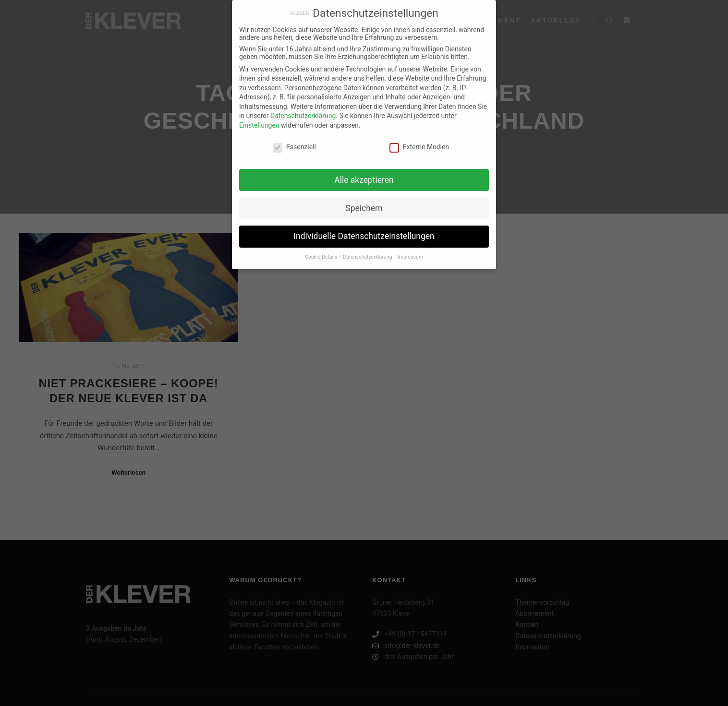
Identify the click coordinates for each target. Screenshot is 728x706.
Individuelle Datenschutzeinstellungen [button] (364, 232)
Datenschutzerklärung (303, 111)
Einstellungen (259, 121)
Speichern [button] (364, 203)
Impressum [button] (410, 253)
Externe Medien (419, 143)
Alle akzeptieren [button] (364, 175)
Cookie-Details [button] (322, 253)
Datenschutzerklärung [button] (368, 253)
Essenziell (294, 143)
